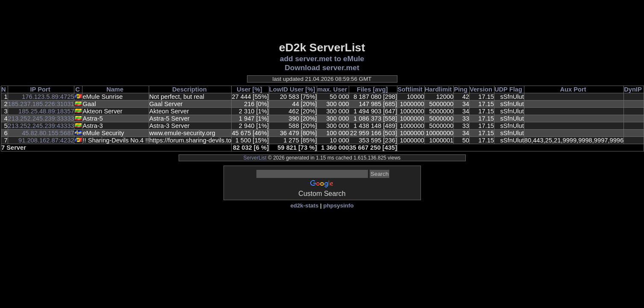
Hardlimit (438, 89)
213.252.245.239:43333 (41, 126)
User (244, 89)
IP (33, 89)
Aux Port (573, 89)
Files (364, 89)
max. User (332, 89)
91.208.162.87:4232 (46, 140)
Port (44, 89)
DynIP (633, 89)
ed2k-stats (304, 206)
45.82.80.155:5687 (48, 133)
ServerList (255, 158)
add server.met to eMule (322, 59)
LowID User (287, 89)
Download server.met (322, 68)
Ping (461, 89)
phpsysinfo (338, 206)
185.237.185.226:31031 (41, 104)
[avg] (380, 89)
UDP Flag (508, 89)
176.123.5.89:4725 (48, 97)
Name (115, 89)
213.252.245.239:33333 (41, 118)
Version (481, 89)
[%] (257, 89)
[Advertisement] (322, 20)
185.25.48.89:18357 (46, 111)
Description (190, 89)
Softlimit (410, 89)
